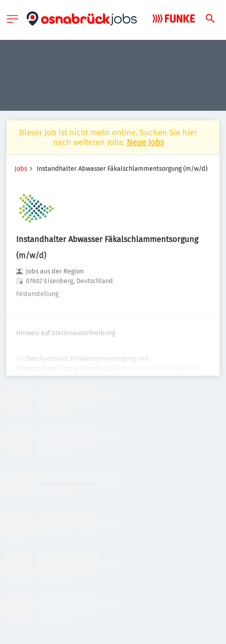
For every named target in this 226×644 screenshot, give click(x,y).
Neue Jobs (145, 142)
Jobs (21, 169)
